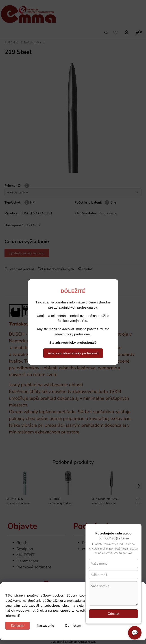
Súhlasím (17, 626)
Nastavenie (45, 626)
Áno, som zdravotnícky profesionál (73, 353)
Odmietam (73, 626)
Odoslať (113, 614)
